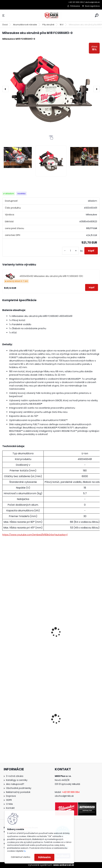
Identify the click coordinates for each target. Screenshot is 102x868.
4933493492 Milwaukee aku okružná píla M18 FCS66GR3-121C (51, 276)
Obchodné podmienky (19, 788)
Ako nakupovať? (15, 784)
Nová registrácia (92, 6)
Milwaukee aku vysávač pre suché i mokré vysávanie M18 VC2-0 (76, 726)
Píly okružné (48, 25)
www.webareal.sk (64, 865)
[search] (97, 15)
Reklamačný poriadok (18, 792)
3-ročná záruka (15, 776)
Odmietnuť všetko (21, 857)
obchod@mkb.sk (64, 796)
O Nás (9, 804)
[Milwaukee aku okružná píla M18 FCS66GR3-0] (51, 89)
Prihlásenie (75, 6)
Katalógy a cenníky (17, 780)
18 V (62, 25)
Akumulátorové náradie (25, 25)
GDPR (9, 800)
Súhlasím (44, 857)
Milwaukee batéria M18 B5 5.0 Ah (24, 638)
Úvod (5, 25)
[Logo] (51, 16)
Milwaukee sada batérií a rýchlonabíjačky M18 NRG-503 (72, 639)
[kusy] (70, 251)
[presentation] (5, 89)
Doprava (11, 796)
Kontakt (10, 808)
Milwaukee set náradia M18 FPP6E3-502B (26, 726)
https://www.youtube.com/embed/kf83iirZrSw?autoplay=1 (35, 535)
